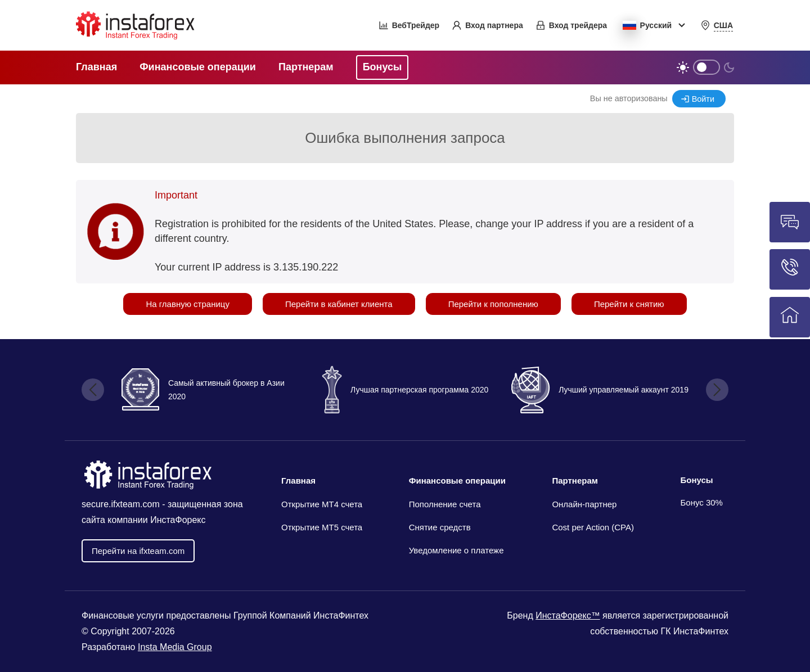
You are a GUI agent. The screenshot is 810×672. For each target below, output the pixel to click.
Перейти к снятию (629, 304)
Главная (298, 481)
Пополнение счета (445, 504)
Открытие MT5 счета (322, 527)
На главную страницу (188, 304)
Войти (703, 99)
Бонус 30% (701, 502)
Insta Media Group (175, 647)
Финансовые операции (457, 481)
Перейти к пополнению (493, 304)
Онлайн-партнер (584, 504)
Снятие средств (440, 527)
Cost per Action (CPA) (593, 527)
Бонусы (696, 480)
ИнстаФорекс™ (568, 615)
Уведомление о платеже (456, 550)
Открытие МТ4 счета (322, 504)
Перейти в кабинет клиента (339, 304)
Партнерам (575, 481)
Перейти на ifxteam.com (138, 551)
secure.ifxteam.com (121, 504)
